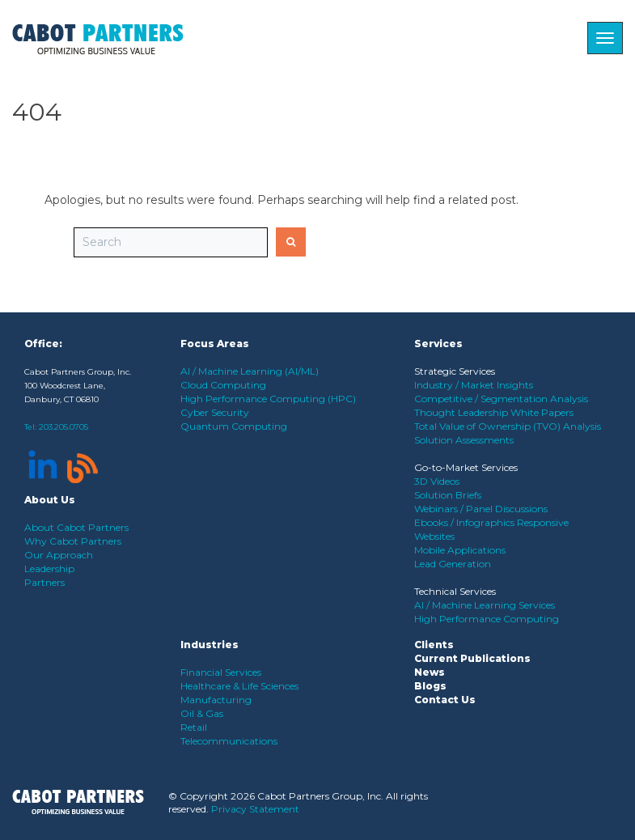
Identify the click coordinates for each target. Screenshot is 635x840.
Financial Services (221, 672)
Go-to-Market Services (466, 467)
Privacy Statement (255, 809)
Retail (194, 727)
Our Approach (59, 555)
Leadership (49, 568)
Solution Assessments (464, 440)
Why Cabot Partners (73, 541)
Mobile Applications (460, 550)
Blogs (430, 686)
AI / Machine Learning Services (485, 605)
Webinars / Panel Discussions (481, 509)
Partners (44, 582)
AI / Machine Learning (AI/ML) (250, 371)
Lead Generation (453, 564)
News (430, 672)
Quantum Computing (234, 426)
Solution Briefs (448, 495)
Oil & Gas (202, 713)
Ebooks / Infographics (466, 522)
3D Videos (437, 481)
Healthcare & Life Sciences (239, 686)
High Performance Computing (487, 619)
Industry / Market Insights (474, 385)
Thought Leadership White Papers (494, 412)
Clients (434, 645)
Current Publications (472, 658)
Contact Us (445, 700)
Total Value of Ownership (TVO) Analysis (508, 426)
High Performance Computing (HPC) (268, 399)
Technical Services (455, 591)
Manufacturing (216, 700)
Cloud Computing (223, 385)
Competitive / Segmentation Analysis (501, 399)
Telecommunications (229, 741)
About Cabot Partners (76, 527)
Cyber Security (215, 412)
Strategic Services (455, 371)
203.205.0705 (63, 427)
